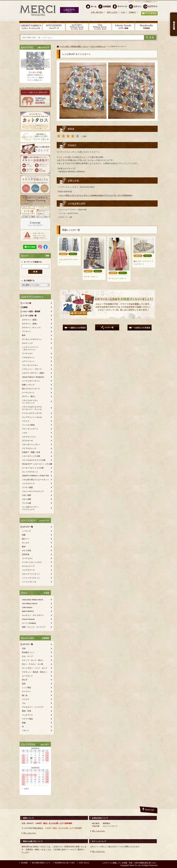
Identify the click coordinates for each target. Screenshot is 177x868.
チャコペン (26, 691)
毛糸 (24, 648)
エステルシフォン (29, 437)
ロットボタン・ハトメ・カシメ (35, 668)
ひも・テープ (27, 656)
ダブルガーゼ (27, 441)
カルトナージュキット (31, 574)
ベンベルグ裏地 (28, 425)
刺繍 (24, 723)
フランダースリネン (30, 365)
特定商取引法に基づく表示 (65, 863)
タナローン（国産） (30, 320)
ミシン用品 (26, 688)
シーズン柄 (27, 303)
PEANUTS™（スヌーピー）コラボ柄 (37, 464)
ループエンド (27, 676)
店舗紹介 (132, 12)
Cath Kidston (27, 607)
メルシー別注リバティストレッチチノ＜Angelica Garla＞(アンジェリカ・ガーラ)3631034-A (95, 195)
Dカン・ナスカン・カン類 (32, 664)
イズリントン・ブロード (32, 369)
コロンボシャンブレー (31, 444)
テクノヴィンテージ (30, 429)
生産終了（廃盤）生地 (31, 452)
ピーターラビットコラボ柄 (33, 468)
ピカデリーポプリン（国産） (34, 373)
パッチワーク (27, 715)
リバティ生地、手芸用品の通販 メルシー (74, 46)
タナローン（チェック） (32, 328)
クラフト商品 (27, 719)
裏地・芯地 (26, 711)
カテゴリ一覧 (28, 527)
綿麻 (24, 535)
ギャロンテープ (28, 566)
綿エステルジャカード (31, 389)
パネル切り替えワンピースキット (35, 480)
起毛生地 (26, 554)
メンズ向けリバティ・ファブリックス (31, 508)
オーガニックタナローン (32, 339)
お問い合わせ (84, 863)
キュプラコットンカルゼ (32, 417)
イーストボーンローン (31, 381)
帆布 (24, 335)
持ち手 (25, 680)
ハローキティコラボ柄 (31, 456)
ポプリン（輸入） (29, 396)
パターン (26, 730)
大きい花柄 (26, 495)
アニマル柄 (26, 503)
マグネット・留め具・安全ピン (35, 672)
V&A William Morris (30, 604)
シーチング (26, 531)
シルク (25, 433)
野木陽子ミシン (28, 652)
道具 (24, 684)
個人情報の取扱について (41, 863)
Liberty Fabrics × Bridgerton (33, 377)
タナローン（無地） (30, 324)
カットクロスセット (30, 472)
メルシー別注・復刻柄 (31, 311)
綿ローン (26, 539)
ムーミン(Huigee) (29, 623)
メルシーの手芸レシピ (98, 46)
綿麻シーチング (28, 385)
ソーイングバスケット (31, 578)
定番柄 (25, 307)
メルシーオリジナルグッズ (33, 491)
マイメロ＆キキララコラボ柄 (34, 460)
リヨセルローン (28, 357)
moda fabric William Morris (33, 600)
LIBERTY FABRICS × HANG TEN (35, 476)
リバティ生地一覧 (29, 316)
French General (28, 619)
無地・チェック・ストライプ (34, 627)
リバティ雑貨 (27, 487)
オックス (26, 543)
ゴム (24, 703)
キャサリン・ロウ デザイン (33, 615)
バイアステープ (28, 484)
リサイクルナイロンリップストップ (30, 402)
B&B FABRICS (28, 611)
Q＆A (123, 12)
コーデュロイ (27, 353)
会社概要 (24, 863)
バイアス (26, 699)
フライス (26, 421)
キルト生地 (26, 550)
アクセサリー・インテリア (33, 707)
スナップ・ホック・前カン (33, 660)
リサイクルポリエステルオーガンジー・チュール (32, 408)
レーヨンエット (28, 392)
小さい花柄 (26, 499)
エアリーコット (28, 361)
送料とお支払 (112, 12)
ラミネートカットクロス (32, 562)
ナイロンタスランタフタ (32, 413)
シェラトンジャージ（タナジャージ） (30, 348)
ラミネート (26, 331)
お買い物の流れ (97, 12)
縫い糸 (25, 695)
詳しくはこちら (30, 833)
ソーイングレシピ (29, 582)
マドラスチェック (29, 448)
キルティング (27, 343)
